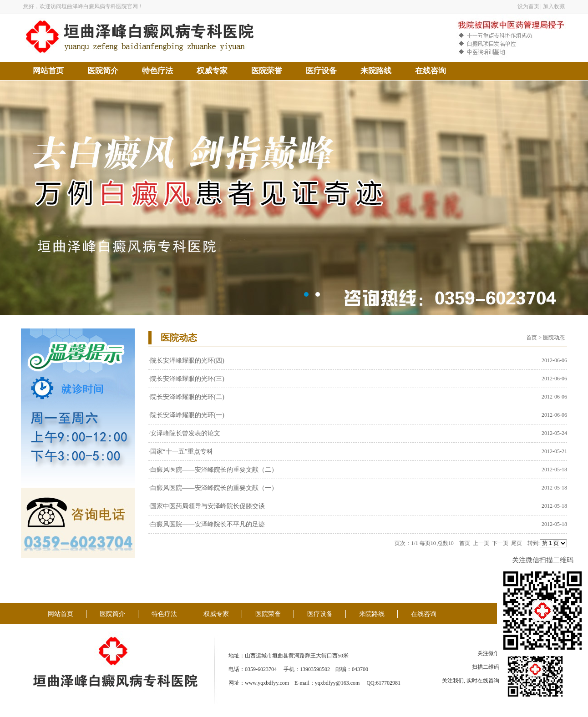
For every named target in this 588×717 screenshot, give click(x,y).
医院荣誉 (267, 71)
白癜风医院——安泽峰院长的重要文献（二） (214, 470)
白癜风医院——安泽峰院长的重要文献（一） (214, 488)
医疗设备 (321, 71)
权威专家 (212, 71)
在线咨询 (431, 71)
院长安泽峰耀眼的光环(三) (187, 379)
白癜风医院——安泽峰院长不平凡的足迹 (208, 524)
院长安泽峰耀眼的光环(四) (187, 361)
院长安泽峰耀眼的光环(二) (187, 397)
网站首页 (48, 71)
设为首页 (528, 6)
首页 (532, 338)
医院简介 (103, 71)
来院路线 (376, 71)
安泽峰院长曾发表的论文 (185, 433)
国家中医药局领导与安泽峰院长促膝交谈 (208, 506)
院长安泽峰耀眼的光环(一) (187, 415)
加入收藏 (554, 6)
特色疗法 (157, 71)
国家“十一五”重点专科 (182, 452)
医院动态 (554, 338)
